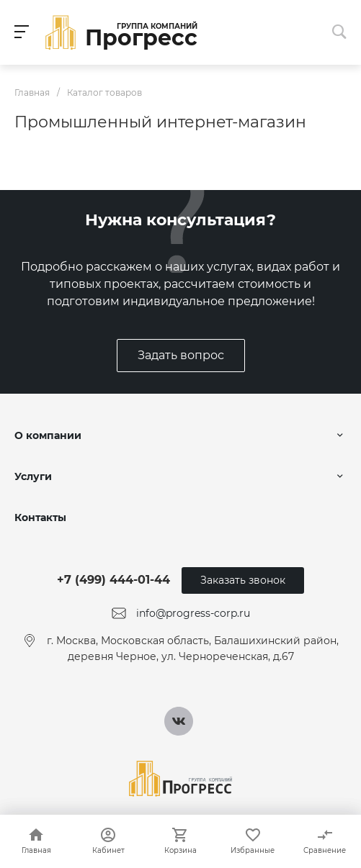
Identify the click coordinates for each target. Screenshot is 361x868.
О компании (48, 435)
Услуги (33, 476)
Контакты (40, 517)
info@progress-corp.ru (193, 613)
